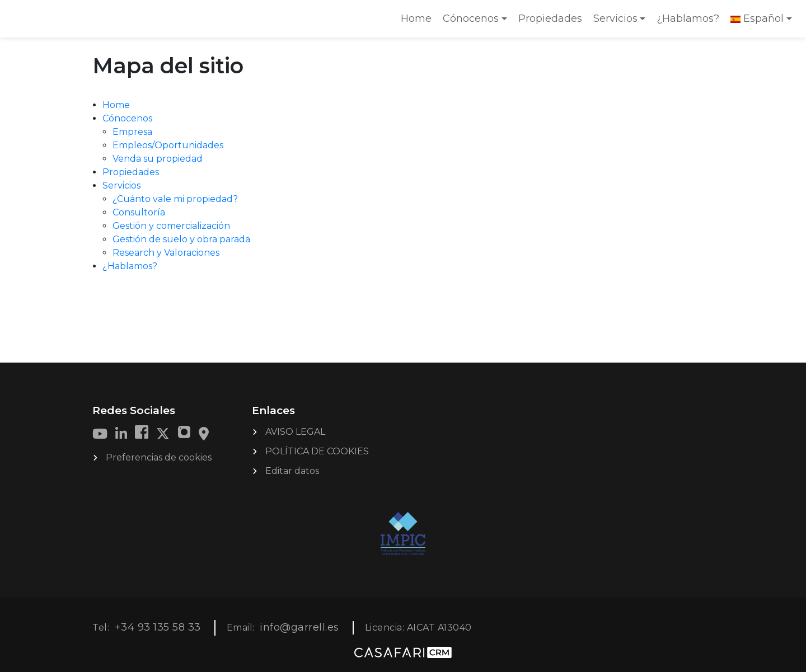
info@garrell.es (299, 627)
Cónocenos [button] (471, 18)
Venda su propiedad (158, 159)
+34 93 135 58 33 (158, 627)
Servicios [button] (615, 18)
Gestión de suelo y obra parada (181, 239)
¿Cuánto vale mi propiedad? (175, 199)
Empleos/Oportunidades (168, 145)
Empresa (132, 132)
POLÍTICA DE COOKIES (317, 451)
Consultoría (139, 212)
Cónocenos (127, 118)
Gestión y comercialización (171, 226)
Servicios (121, 185)
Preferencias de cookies (159, 457)
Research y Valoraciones (166, 253)
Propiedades (550, 18)
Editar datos (292, 471)
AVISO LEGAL (295, 432)
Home (419, 22)
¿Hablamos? (688, 18)
